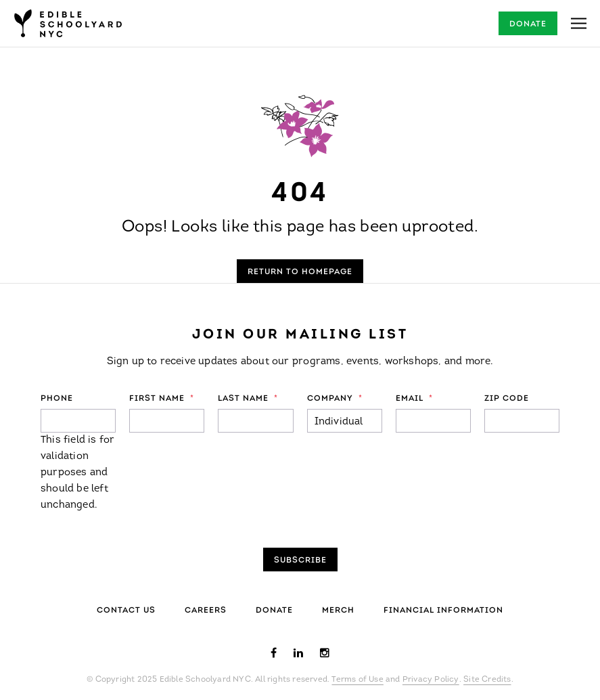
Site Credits (487, 680)
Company (335, 399)
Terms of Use (357, 680)
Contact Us (126, 611)
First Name (162, 399)
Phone (57, 399)
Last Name (248, 399)
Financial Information (443, 611)
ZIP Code (507, 399)
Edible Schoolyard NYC (68, 23)
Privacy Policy (431, 680)
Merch (338, 611)
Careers (206, 611)
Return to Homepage (300, 272)
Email (414, 399)
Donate (528, 24)
